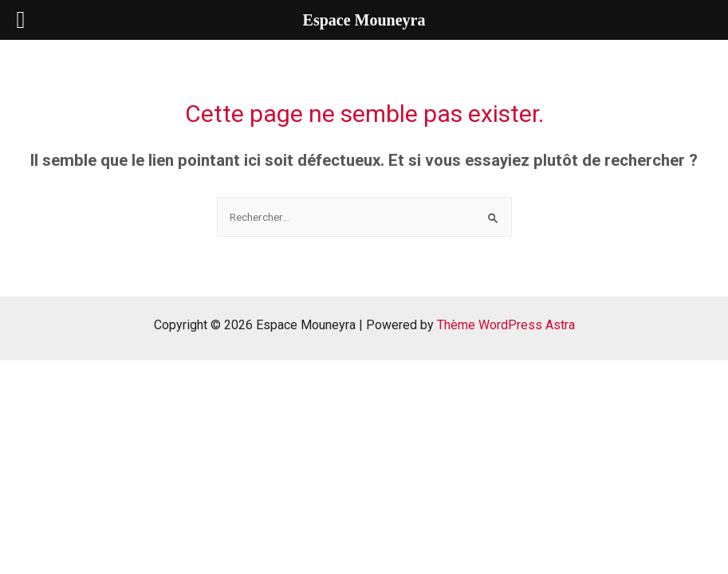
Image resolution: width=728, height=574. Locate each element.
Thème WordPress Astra (506, 325)
